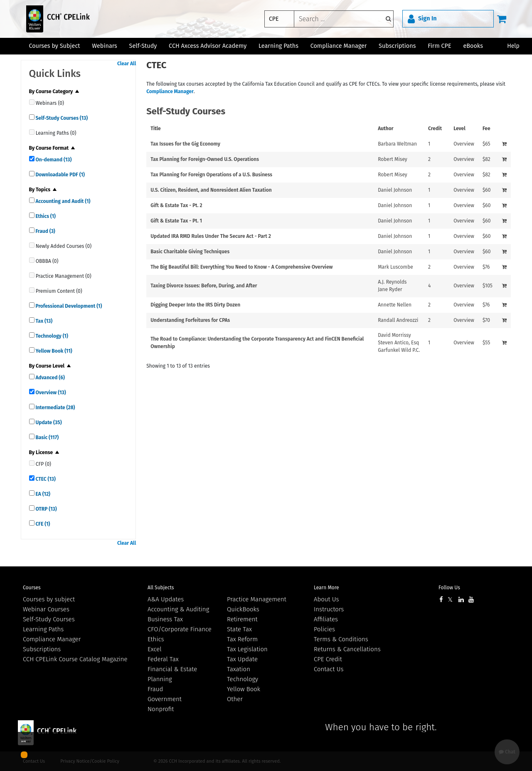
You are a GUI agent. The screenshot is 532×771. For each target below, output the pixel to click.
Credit (435, 128)
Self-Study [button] (143, 46)
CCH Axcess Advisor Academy (208, 46)
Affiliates (326, 619)
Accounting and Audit (63, 201)
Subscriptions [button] (397, 46)
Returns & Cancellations (347, 649)
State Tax (239, 629)
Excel (155, 649)
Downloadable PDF (60, 175)
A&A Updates (166, 599)
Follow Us (449, 588)
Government (165, 699)
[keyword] (344, 19)
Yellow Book (53, 351)
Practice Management (257, 599)
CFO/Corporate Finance (180, 629)
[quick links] (32, 102)
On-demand (53, 160)
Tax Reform (242, 639)
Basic (47, 437)
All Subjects (161, 588)
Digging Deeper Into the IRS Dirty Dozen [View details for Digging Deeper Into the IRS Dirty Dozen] (195, 305)
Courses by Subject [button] (54, 46)
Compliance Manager (170, 91)
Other (235, 699)
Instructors (329, 609)
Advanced (50, 378)
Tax (44, 321)
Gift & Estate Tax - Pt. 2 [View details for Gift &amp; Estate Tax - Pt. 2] (176, 205)
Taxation (239, 669)
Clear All (127, 64)
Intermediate (55, 408)
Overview (50, 393)
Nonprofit (161, 709)
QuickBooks (243, 609)
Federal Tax (163, 659)
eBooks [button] (473, 46)
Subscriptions (42, 649)
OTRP (46, 509)
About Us (326, 599)
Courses (32, 588)
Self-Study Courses (61, 118)
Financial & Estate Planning (172, 674)
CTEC (45, 479)
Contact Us (329, 669)
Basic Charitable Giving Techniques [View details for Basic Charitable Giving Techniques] (190, 252)
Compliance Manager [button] (339, 46)
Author (385, 128)
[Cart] (502, 19)
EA (42, 494)
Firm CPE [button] (439, 46)
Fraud (45, 231)
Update (48, 423)
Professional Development (68, 306)
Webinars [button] (105, 46)
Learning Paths (278, 46)
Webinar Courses (46, 609)
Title (156, 128)
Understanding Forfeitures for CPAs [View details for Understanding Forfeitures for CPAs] (190, 320)
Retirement (242, 619)
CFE (42, 524)
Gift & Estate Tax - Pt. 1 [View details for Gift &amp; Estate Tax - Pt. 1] (176, 221)
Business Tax (165, 619)
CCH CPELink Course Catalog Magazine (75, 659)
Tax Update (242, 659)
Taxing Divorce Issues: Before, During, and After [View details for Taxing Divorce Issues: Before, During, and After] (204, 286)
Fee (486, 128)
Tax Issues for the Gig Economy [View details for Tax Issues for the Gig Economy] (185, 144)
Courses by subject (49, 599)
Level (459, 128)
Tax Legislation (247, 649)
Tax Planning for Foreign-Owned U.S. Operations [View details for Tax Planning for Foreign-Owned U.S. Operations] (205, 159)
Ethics (45, 216)
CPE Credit (328, 659)
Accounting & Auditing (178, 609)
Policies (324, 629)
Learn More (326, 588)
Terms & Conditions (341, 639)
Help (513, 46)
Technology (51, 336)
